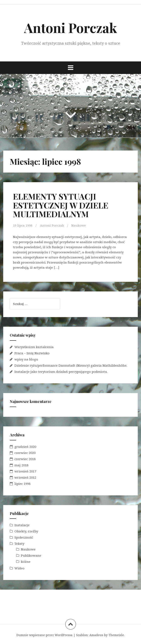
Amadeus (96, 635)
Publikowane (31, 555)
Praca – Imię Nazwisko (32, 353)
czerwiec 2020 (25, 453)
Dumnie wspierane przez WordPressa (44, 635)
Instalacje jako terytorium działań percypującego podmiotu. (61, 372)
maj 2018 (21, 465)
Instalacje (22, 525)
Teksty (19, 543)
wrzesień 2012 (25, 477)
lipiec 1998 (22, 484)
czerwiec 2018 (25, 459)
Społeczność (24, 537)
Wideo (19, 568)
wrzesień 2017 (25, 471)
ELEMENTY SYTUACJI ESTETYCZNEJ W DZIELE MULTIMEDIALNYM (61, 205)
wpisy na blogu (26, 359)
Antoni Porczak (71, 28)
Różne (26, 562)
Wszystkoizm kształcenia (34, 347)
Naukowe (79, 225)
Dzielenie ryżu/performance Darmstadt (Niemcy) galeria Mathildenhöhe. (71, 365)
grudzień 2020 (25, 447)
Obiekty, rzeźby (26, 531)
